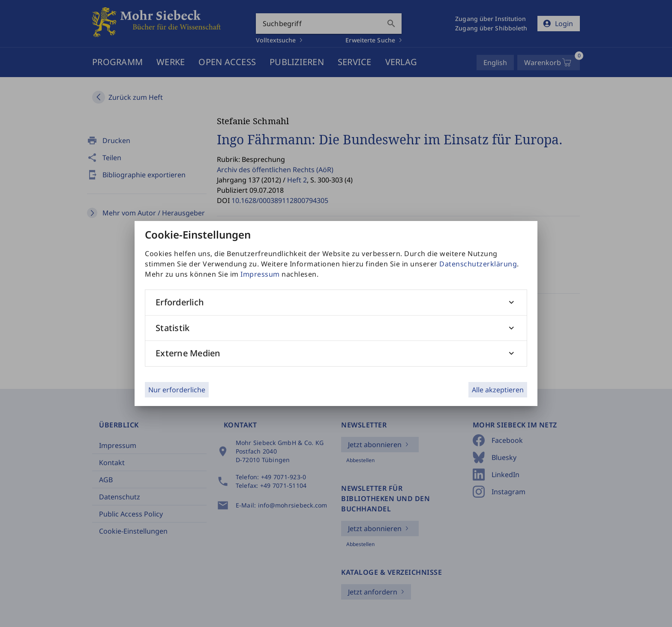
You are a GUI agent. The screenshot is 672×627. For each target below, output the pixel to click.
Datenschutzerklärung (478, 264)
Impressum (260, 274)
